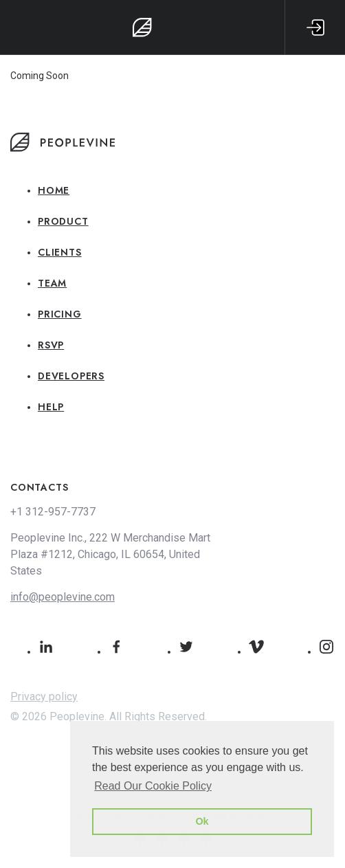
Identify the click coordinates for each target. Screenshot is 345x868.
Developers (71, 376)
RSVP (51, 345)
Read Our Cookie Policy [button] (153, 786)
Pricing (60, 314)
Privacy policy (44, 697)
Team (52, 283)
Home (54, 190)
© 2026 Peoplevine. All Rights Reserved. (109, 716)
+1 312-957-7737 (53, 512)
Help (51, 407)
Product (63, 221)
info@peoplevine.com (63, 597)
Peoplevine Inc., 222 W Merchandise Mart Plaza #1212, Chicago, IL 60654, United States (110, 554)
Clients (60, 252)
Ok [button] (202, 821)
